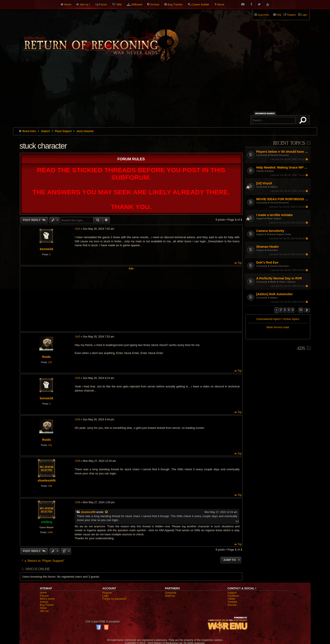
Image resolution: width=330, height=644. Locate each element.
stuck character (85, 131)
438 (50, 486)
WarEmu (170, 596)
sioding (47, 522)
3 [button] (285, 310)
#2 (79, 337)
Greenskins (272, 250)
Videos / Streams (287, 282)
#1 (79, 229)
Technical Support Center (279, 234)
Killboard (137, 4)
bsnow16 (46, 249)
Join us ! (85, 4)
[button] (307, 310)
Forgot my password (114, 599)
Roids (46, 357)
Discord (232, 605)
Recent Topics (289, 143)
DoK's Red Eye (267, 262)
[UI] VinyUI (264, 183)
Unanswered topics (268, 319)
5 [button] (293, 310)
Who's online (47, 599)
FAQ (279, 15)
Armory (155, 4)
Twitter (231, 599)
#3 (79, 378)
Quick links (263, 15)
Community (262, 155)
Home (68, 4)
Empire (270, 171)
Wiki (119, 4)
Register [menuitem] (292, 15)
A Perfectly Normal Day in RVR (279, 278)
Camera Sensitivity (270, 231)
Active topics (291, 319)
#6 (79, 502)
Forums (44, 596)
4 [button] (289, 310)
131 (50, 362)
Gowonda (171, 593)
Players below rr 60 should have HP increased (283, 152)
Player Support (274, 219)
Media (273, 282)
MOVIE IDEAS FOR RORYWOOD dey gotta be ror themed (283, 199)
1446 (50, 532)
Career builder (200, 4)
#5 (79, 461)
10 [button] (301, 310)
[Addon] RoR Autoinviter (275, 294)
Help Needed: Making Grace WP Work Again (283, 167)
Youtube (232, 602)
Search (304, 121)
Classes (260, 171)
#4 (79, 420)
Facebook (233, 596)
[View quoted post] (107, 512)
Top (240, 263)
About (221, 4)
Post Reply (32, 220)
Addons (274, 187)
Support (260, 219)
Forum (103, 4)
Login (106, 596)
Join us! (44, 611)
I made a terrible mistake (275, 215)
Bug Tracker (175, 4)
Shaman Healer (268, 247)
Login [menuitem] (304, 15)
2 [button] (281, 310)
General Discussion (279, 155)
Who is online (38, 569)
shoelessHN (46, 480)
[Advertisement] (165, 95)
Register (107, 593)
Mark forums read (278, 327)
